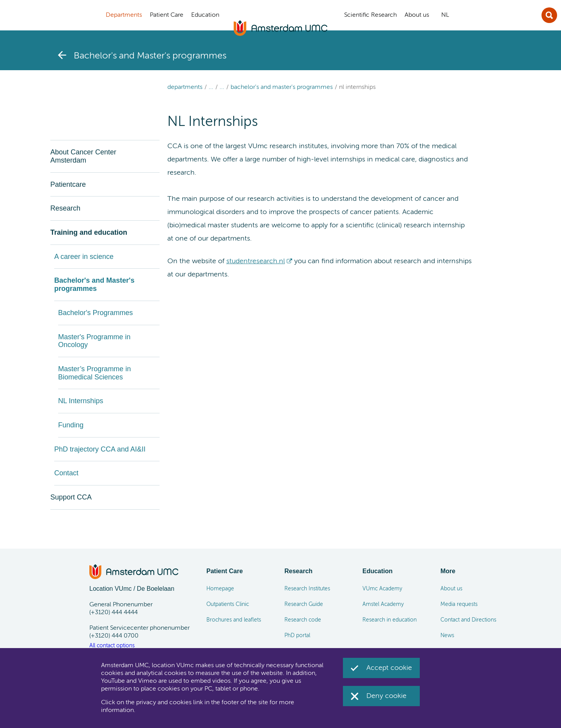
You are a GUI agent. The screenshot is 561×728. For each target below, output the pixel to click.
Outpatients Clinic (228, 604)
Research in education (390, 620)
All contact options (112, 646)
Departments (185, 87)
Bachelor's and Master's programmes (282, 87)
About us (451, 589)
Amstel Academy (383, 604)
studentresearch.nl (256, 261)
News (447, 636)
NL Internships (357, 87)
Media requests (459, 604)
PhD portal (297, 636)
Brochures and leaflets (234, 620)
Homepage (220, 589)
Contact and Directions (468, 620)
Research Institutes (307, 589)
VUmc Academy (382, 589)
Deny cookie (386, 696)
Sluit (549, 15)
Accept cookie (389, 668)
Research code (303, 620)
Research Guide (304, 604)
